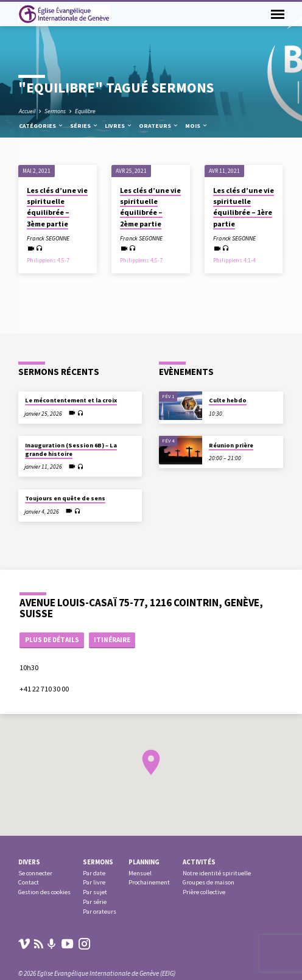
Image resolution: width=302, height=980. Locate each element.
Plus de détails (52, 640)
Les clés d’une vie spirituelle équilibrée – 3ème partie (57, 207)
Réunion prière (231, 445)
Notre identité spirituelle (217, 873)
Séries (84, 126)
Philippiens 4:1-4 (234, 261)
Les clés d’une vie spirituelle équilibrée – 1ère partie (244, 207)
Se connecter (35, 873)
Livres (119, 126)
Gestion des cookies (44, 892)
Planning (144, 862)
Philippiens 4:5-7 (48, 261)
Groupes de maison (209, 882)
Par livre (94, 882)
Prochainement (149, 882)
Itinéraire (112, 640)
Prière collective (204, 892)
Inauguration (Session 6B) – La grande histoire (71, 450)
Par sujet (95, 892)
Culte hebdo (228, 400)
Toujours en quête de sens (65, 498)
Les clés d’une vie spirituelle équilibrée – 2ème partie (150, 207)
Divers (29, 862)
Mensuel (140, 873)
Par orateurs (100, 912)
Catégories (41, 126)
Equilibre (85, 111)
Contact (29, 882)
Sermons (55, 111)
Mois (197, 126)
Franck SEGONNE (48, 238)
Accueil (27, 111)
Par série (95, 902)
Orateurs (159, 126)
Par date (94, 873)
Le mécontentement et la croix (71, 400)
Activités (199, 862)
